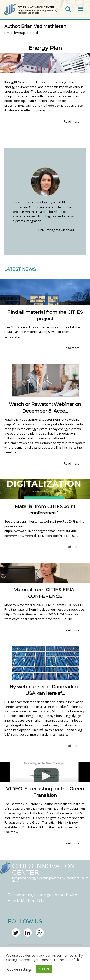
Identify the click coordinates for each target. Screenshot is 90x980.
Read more (72, 121)
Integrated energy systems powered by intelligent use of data (37, 12)
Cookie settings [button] (20, 969)
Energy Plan (45, 48)
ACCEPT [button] (44, 969)
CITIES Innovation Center (36, 7)
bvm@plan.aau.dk (27, 33)
